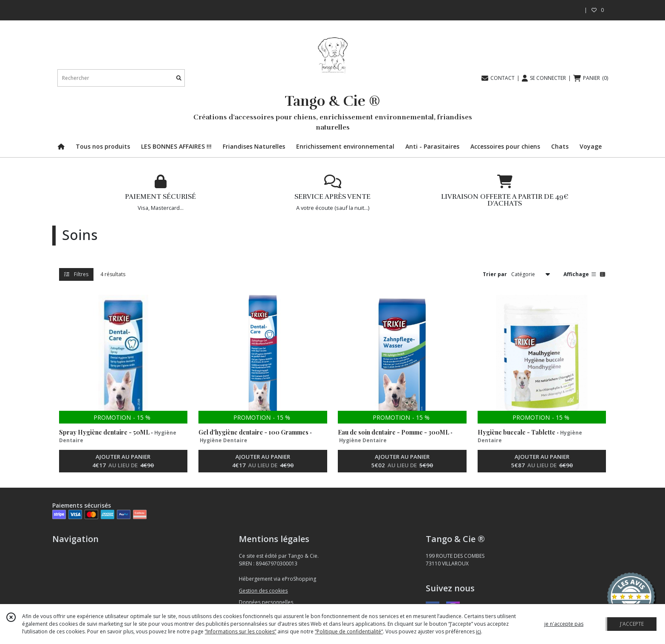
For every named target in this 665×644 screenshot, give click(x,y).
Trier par (495, 274)
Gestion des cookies (263, 591)
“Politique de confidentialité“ (349, 631)
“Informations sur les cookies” (241, 631)
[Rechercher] (179, 78)
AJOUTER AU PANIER (123, 461)
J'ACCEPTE (632, 624)
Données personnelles (266, 602)
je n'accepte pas (564, 624)
